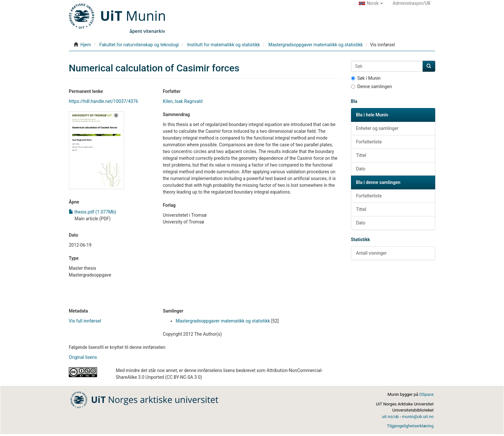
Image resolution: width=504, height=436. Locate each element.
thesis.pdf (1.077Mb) (93, 212)
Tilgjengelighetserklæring (410, 426)
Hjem (86, 45)
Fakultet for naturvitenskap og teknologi (139, 45)
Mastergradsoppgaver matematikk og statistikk (316, 45)
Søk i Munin (366, 78)
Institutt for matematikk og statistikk (223, 45)
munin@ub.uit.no (418, 417)
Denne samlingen (372, 86)
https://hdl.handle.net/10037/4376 (104, 101)
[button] (371, 3)
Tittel (361, 155)
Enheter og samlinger (377, 128)
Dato (361, 169)
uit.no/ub (390, 417)
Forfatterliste (369, 142)
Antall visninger (372, 253)
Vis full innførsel (85, 321)
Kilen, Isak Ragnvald (183, 101)
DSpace (427, 394)
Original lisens (83, 357)
